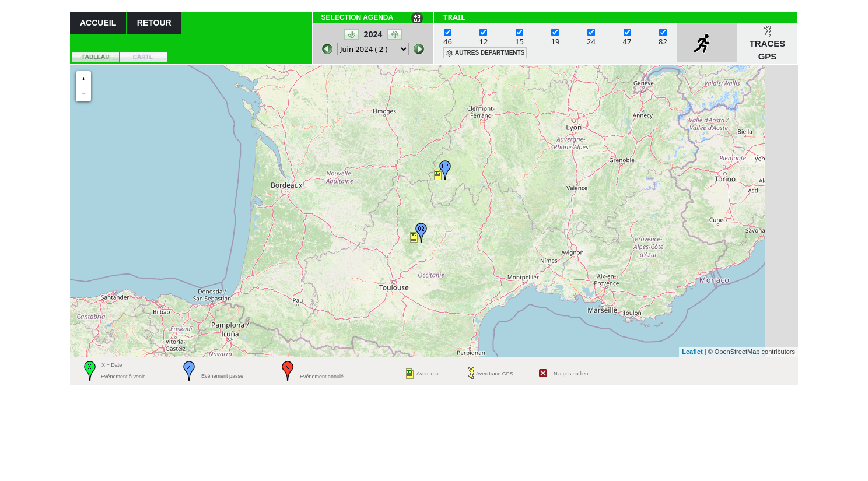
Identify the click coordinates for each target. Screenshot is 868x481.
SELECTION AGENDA (358, 17)
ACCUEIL (98, 23)
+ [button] (83, 79)
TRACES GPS (768, 50)
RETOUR (154, 23)
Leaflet (692, 352)
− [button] (83, 94)
